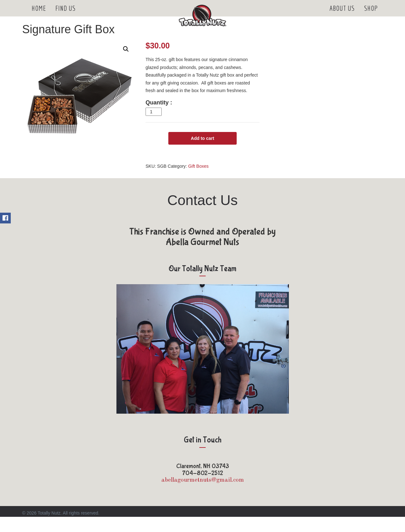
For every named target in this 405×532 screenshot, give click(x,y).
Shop (371, 16)
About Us (342, 16)
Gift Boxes (199, 181)
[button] (126, 64)
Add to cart (202, 153)
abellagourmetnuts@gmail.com (203, 495)
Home (39, 16)
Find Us (65, 16)
